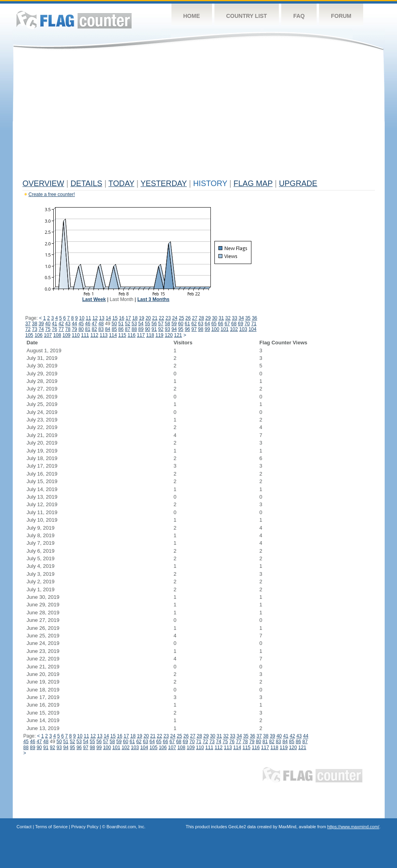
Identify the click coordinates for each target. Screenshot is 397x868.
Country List (247, 16)
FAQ (299, 16)
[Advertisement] (199, 116)
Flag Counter (74, 20)
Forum (341, 16)
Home (192, 16)
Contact (24, 827)
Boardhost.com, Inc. (126, 827)
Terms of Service (51, 827)
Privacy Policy (85, 827)
